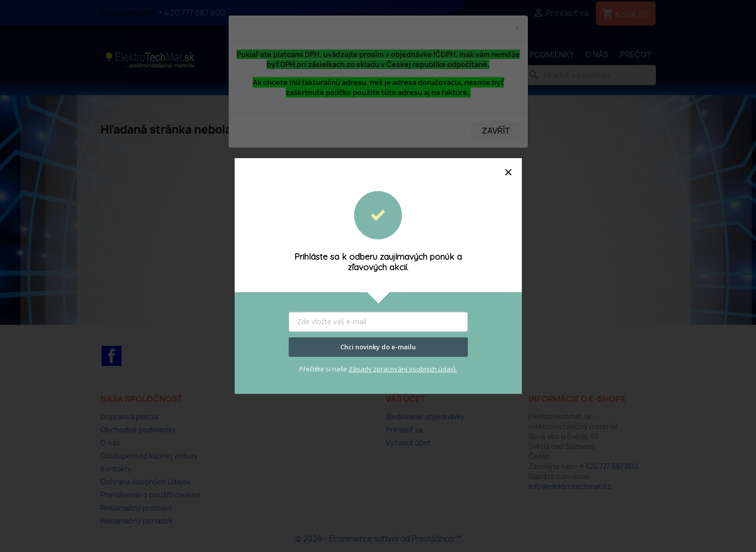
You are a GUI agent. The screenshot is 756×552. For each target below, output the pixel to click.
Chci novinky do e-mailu (378, 347)
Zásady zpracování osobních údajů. (403, 369)
